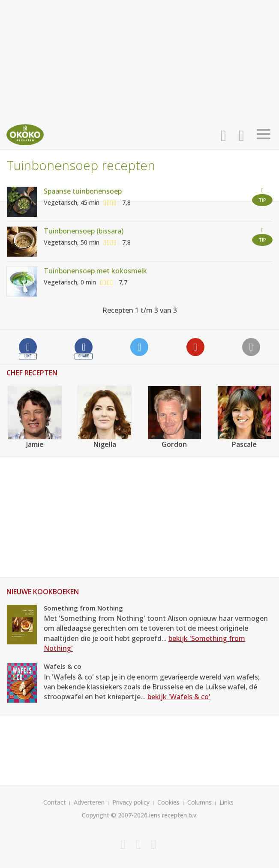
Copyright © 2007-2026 (115, 815)
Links (226, 802)
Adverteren (89, 802)
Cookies (168, 802)
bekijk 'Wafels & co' (179, 697)
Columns (199, 802)
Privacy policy (131, 802)
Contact (55, 802)
